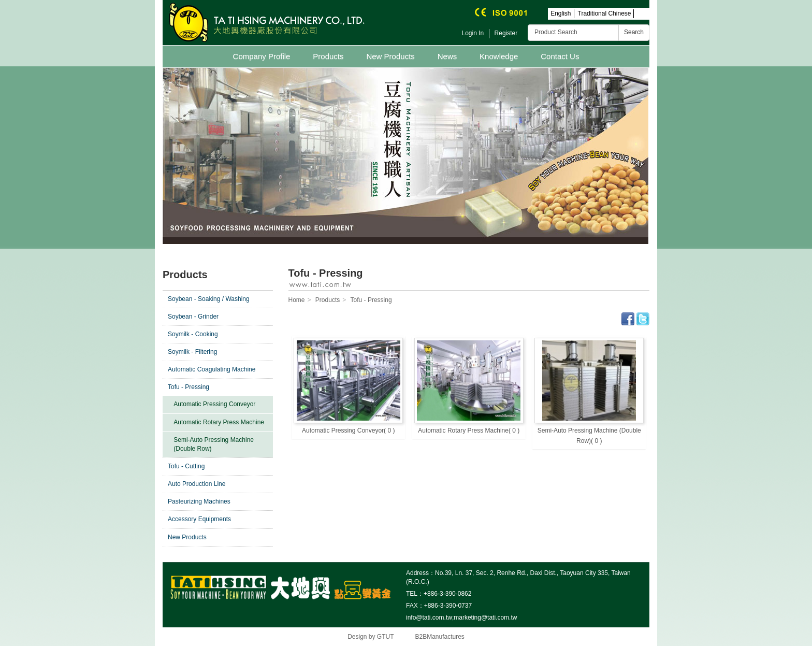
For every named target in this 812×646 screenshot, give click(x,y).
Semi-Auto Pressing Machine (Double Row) (214, 444)
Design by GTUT (371, 637)
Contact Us (560, 56)
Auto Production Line (197, 484)
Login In (473, 33)
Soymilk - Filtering (192, 352)
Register (506, 33)
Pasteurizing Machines (199, 501)
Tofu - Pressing (189, 387)
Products (328, 56)
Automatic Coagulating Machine (212, 369)
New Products (390, 56)
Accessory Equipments (199, 519)
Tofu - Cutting (186, 466)
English (561, 13)
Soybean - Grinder (193, 317)
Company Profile (262, 56)
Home (297, 300)
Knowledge (499, 56)
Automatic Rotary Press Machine (219, 422)
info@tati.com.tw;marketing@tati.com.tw (461, 618)
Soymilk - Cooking (193, 334)
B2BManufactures (439, 637)
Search (634, 32)
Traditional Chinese (605, 13)
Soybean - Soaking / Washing (209, 299)
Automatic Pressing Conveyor (214, 404)
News (447, 56)
